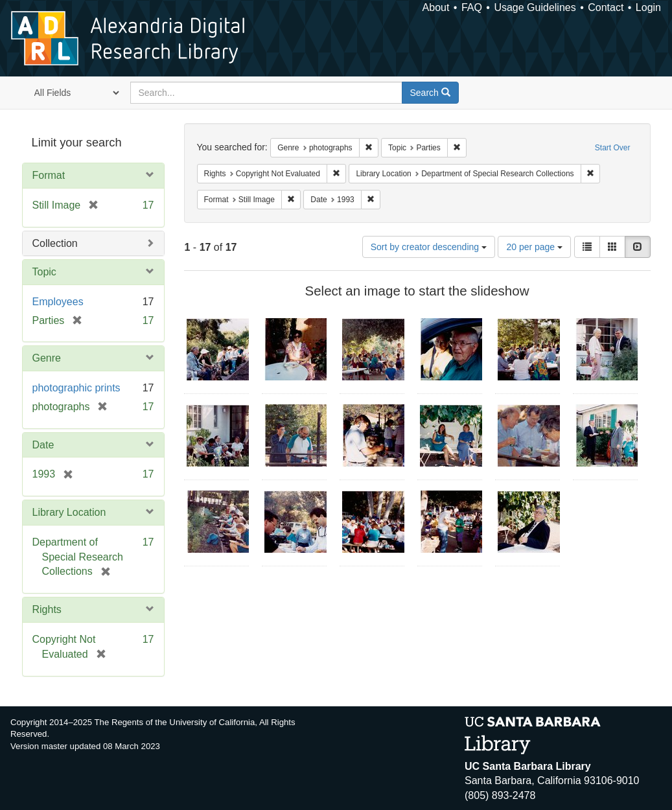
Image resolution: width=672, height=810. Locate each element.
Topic (44, 272)
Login (648, 7)
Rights (47, 609)
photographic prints (76, 388)
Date (43, 445)
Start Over (613, 148)
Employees (58, 302)
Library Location (69, 512)
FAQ (472, 7)
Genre (47, 358)
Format (49, 175)
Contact (606, 7)
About (436, 7)
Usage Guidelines (535, 7)
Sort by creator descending (429, 247)
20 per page (534, 247)
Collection (55, 243)
